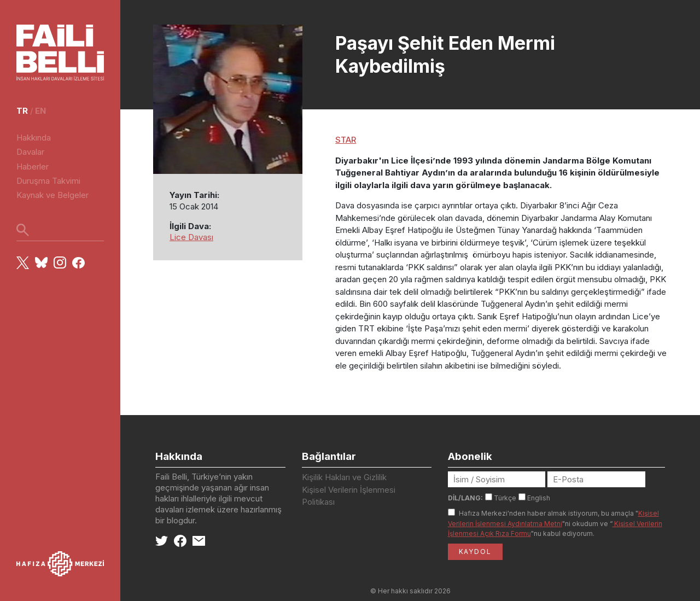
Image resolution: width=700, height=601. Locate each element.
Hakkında (34, 138)
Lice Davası (191, 237)
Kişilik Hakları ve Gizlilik (344, 477)
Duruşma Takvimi (48, 181)
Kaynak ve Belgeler (52, 195)
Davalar (30, 152)
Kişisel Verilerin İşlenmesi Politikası (349, 496)
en (40, 111)
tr (22, 111)
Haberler (33, 167)
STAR (346, 140)
